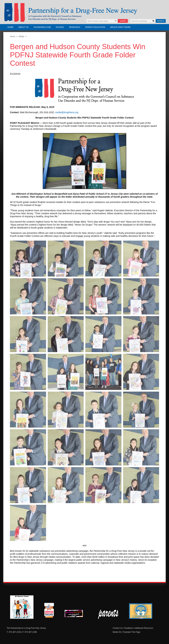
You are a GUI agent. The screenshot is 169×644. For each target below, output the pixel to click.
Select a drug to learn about (98, 21)
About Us (23, 27)
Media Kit (117, 632)
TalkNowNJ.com (42, 27)
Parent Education (95, 27)
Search (161, 21)
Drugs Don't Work (120, 27)
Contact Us (118, 628)
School (60, 27)
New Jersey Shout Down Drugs (76, 614)
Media (21, 37)
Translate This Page (131, 632)
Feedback (128, 628)
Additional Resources (144, 628)
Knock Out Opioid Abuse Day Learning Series (141, 611)
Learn (123, 21)
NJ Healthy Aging (22, 607)
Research (75, 27)
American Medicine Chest (49, 611)
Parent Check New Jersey (108, 614)
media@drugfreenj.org (67, 112)
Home (10, 27)
